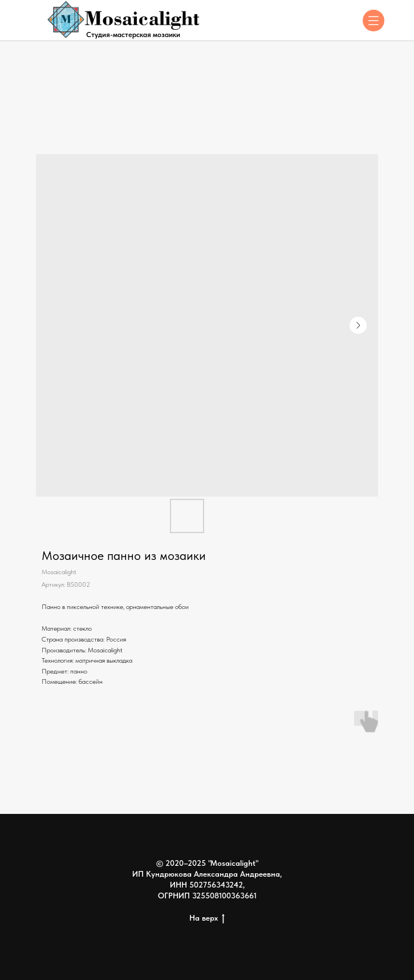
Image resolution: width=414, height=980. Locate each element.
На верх (207, 918)
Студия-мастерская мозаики (133, 35)
